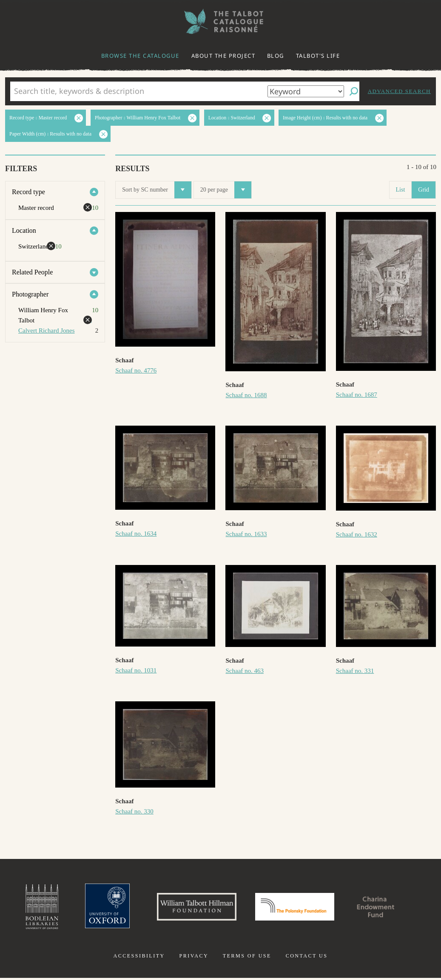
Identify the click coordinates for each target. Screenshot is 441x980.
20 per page (226, 190)
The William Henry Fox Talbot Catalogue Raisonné (221, 21)
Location (24, 230)
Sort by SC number (157, 190)
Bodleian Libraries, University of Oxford (32, 908)
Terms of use (247, 958)
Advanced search (399, 91)
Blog (276, 56)
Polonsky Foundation (296, 908)
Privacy (194, 958)
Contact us (307, 958)
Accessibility (139, 958)
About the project (223, 56)
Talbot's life (318, 56)
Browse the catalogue (140, 56)
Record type (28, 192)
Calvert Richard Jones (46, 330)
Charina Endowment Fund (383, 908)
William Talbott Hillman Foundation (193, 908)
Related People (32, 272)
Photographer (30, 294)
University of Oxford (100, 908)
